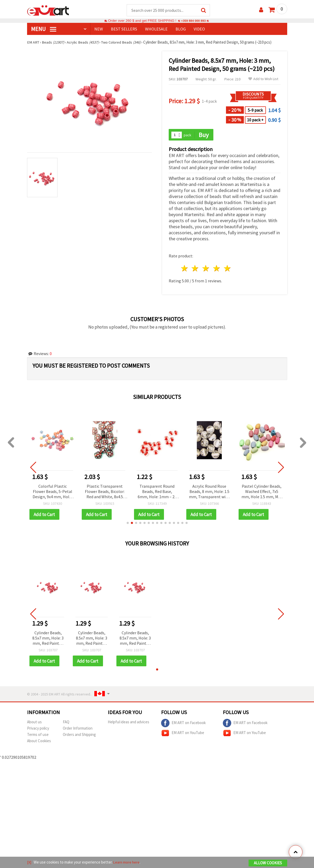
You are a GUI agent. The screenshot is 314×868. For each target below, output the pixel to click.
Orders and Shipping (79, 736)
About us (34, 723)
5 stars (227, 269)
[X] (29, 862)
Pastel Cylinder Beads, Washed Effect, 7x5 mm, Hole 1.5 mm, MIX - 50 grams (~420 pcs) (262, 492)
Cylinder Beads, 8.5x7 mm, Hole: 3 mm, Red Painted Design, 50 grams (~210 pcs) (48, 639)
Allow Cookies (268, 863)
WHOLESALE (156, 29)
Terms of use (38, 736)
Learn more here (127, 862)
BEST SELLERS (124, 29)
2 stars (195, 269)
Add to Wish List (263, 79)
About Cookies (39, 742)
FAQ (66, 723)
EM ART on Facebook (183, 724)
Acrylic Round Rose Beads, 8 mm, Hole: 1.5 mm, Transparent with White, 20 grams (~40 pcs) (210, 492)
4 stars (217, 269)
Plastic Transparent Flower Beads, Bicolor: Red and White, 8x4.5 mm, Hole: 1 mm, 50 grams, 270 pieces (105, 492)
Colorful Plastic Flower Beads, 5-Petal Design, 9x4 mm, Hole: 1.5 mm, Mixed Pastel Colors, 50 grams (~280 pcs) (53, 492)
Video (199, 29)
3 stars (206, 269)
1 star (185, 269)
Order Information (78, 729)
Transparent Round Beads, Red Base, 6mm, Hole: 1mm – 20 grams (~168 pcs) (157, 492)
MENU (44, 29)
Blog (181, 29)
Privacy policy (38, 729)
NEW (99, 29)
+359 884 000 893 (193, 21)
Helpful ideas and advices (128, 723)
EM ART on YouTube (183, 734)
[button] (128, 524)
